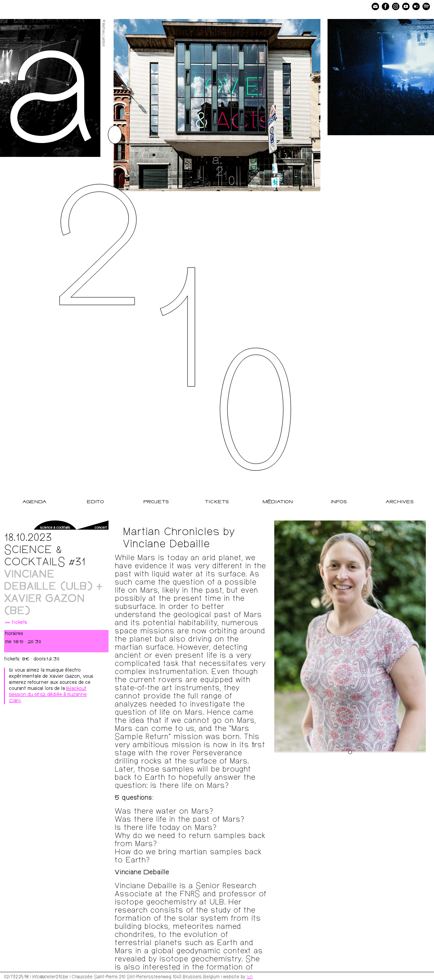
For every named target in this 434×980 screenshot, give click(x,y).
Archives (400, 502)
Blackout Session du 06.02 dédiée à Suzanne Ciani (48, 695)
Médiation (278, 502)
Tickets (217, 502)
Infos (339, 502)
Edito (95, 502)
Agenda (34, 502)
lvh (250, 976)
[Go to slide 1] (350, 752)
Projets (156, 502)
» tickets (16, 623)
